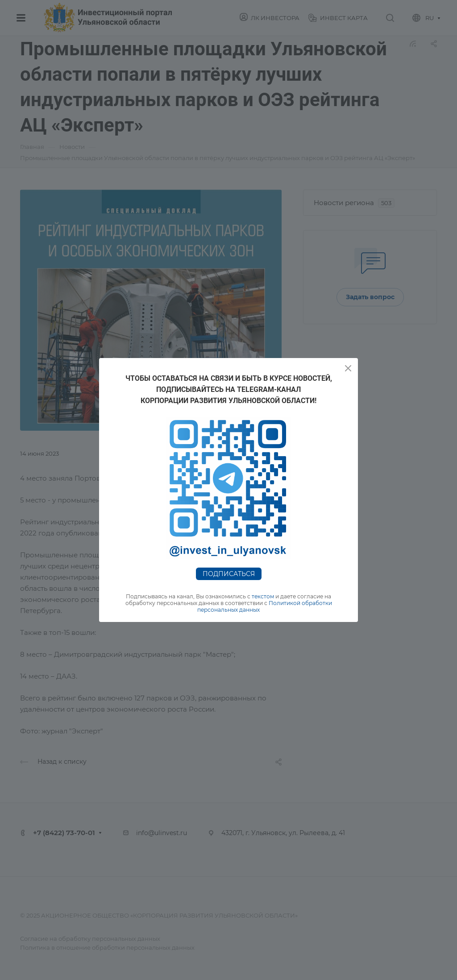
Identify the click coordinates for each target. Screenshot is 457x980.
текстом (263, 596)
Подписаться (229, 574)
